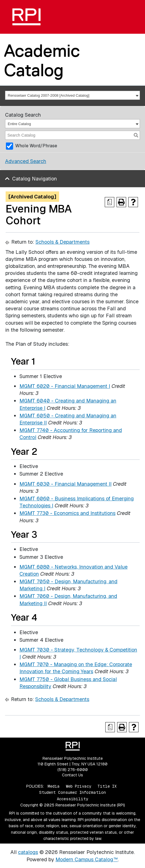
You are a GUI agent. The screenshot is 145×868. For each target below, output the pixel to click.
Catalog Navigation (34, 179)
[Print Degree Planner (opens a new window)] (110, 202)
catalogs (28, 852)
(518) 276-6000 (73, 770)
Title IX (107, 786)
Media (54, 786)
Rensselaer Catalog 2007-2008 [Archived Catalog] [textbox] (49, 95)
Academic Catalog (42, 60)
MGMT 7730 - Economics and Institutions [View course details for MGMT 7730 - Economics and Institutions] (67, 513)
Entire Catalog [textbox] (19, 124)
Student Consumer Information (72, 792)
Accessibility (72, 799)
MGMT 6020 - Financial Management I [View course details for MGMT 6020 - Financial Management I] (65, 386)
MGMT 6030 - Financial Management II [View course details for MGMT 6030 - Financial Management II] (65, 484)
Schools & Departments (63, 242)
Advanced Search (26, 161)
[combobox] (72, 95)
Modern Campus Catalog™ (87, 859)
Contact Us (72, 775)
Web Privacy (79, 786)
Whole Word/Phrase (36, 146)
